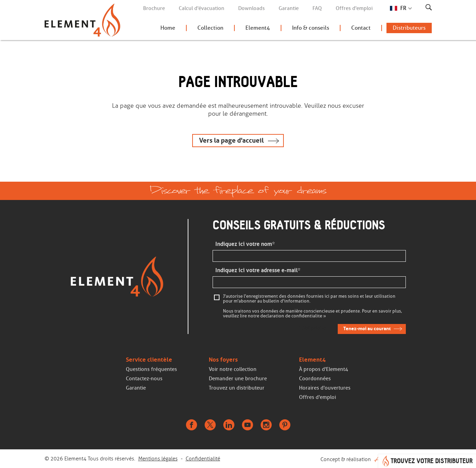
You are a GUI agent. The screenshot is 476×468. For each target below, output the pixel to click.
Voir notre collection (233, 369)
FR (403, 8)
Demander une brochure (238, 379)
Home (168, 28)
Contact (361, 28)
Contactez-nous (144, 379)
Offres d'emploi (354, 8)
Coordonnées (315, 379)
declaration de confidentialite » (293, 316)
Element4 (258, 28)
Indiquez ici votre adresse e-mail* (258, 270)
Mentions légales (158, 459)
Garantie (289, 8)
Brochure (154, 8)
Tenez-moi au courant (367, 328)
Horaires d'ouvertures (325, 388)
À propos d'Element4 (324, 369)
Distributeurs (409, 28)
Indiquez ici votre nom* (245, 244)
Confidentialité (203, 459)
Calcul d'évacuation (202, 8)
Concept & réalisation (376, 459)
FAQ (317, 8)
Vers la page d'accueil (231, 140)
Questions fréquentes (151, 369)
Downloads (251, 8)
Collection (210, 28)
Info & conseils (311, 28)
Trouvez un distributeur (237, 388)
